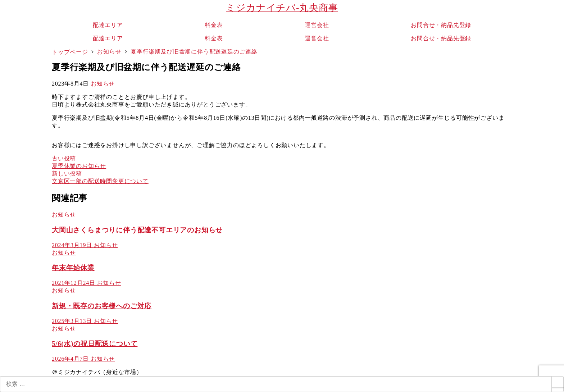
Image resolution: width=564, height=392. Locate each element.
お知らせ (103, 84)
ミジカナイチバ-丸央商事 (282, 8)
